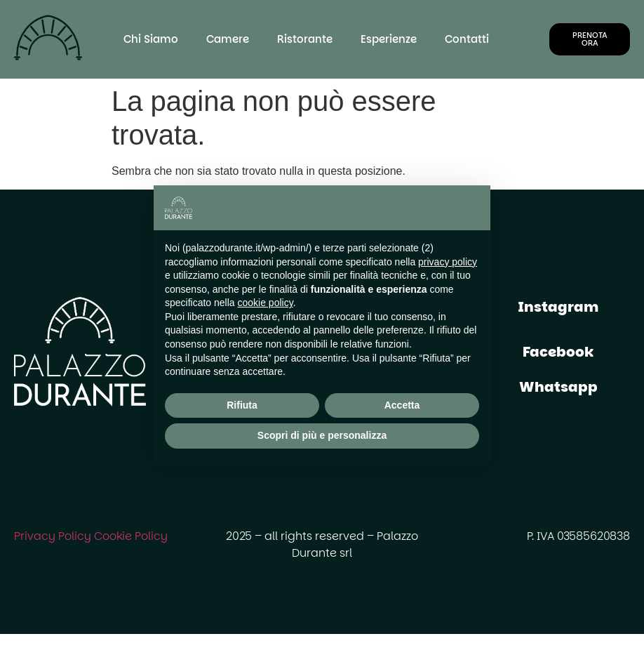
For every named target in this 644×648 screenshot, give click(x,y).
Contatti (467, 39)
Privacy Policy (53, 536)
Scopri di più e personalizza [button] (322, 435)
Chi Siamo (151, 39)
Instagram (558, 307)
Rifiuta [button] (242, 405)
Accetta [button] (402, 405)
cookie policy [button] (266, 303)
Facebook (558, 352)
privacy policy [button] (448, 262)
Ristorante (305, 39)
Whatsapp (558, 387)
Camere (228, 39)
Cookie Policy (131, 536)
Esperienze (389, 39)
